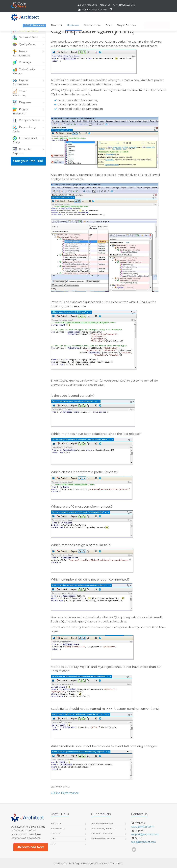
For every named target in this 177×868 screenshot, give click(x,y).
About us (105, 5)
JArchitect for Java (101, 834)
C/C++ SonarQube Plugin (104, 829)
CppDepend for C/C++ (102, 823)
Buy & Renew (126, 25)
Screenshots (92, 25)
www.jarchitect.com (143, 827)
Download (56, 834)
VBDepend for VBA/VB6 (103, 839)
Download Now (31, 847)
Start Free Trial (154, 25)
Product (57, 25)
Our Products (88, 5)
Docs (109, 25)
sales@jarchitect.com (143, 842)
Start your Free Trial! (28, 161)
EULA (53, 844)
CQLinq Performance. (65, 793)
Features (73, 25)
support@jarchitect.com (145, 834)
